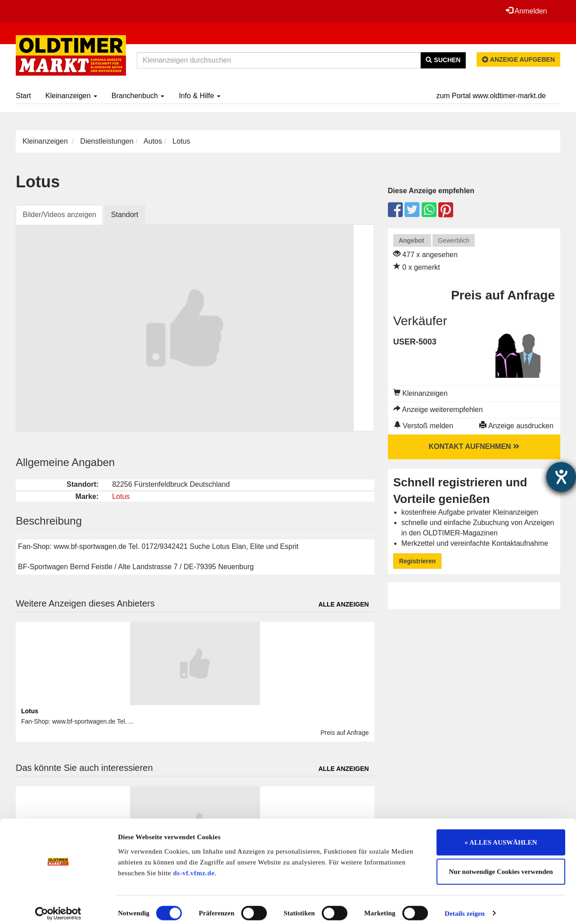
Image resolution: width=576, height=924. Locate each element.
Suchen (443, 60)
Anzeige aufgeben (518, 59)
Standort (125, 215)
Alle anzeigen (343, 604)
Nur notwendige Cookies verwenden (501, 865)
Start (23, 96)
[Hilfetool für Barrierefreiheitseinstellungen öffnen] (561, 477)
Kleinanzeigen (71, 96)
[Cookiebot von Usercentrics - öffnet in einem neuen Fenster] (58, 906)
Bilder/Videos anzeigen (60, 215)
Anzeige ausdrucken (516, 426)
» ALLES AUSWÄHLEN (501, 835)
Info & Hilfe (200, 96)
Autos (153, 141)
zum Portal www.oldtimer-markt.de (491, 96)
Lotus (121, 496)
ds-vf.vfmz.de (194, 866)
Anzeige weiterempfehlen (438, 410)
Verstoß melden (424, 426)
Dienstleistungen (107, 141)
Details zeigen (465, 906)
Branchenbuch (138, 96)
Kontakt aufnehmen (474, 446)
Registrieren (418, 561)
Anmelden (526, 11)
